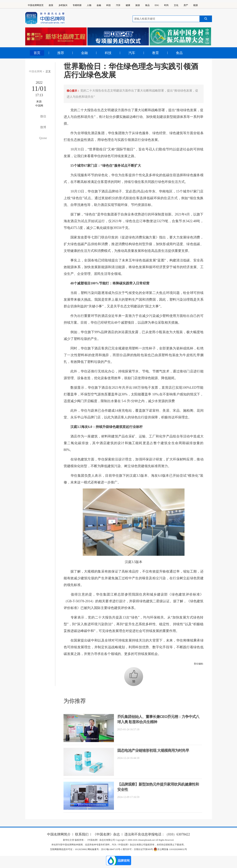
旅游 (138, 5)
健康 (128, 5)
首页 (37, 53)
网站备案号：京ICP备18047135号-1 (105, 849)
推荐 (61, 53)
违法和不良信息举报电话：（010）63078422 (157, 834)
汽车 (118, 5)
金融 (99, 5)
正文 (48, 71)
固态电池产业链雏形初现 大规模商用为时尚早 (153, 750)
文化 (176, 5)
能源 (196, 5)
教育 (156, 53)
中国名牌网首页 (36, 5)
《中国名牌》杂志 (106, 834)
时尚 (166, 5)
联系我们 (82, 834)
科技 (109, 5)
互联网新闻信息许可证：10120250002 (69, 849)
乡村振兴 (63, 5)
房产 (186, 5)
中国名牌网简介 (59, 834)
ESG (157, 5)
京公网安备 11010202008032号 (170, 849)
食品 (147, 5)
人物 (89, 5)
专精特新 (77, 5)
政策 (51, 5)
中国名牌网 (35, 71)
